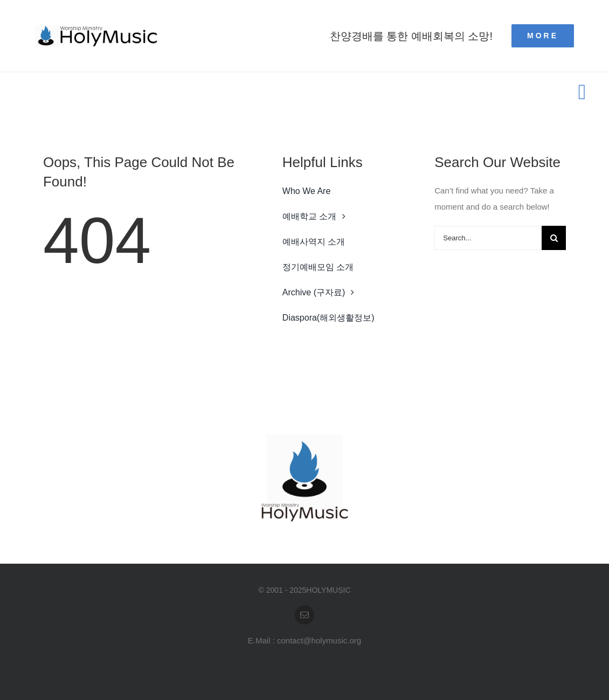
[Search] (554, 238)
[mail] (304, 615)
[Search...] (488, 238)
